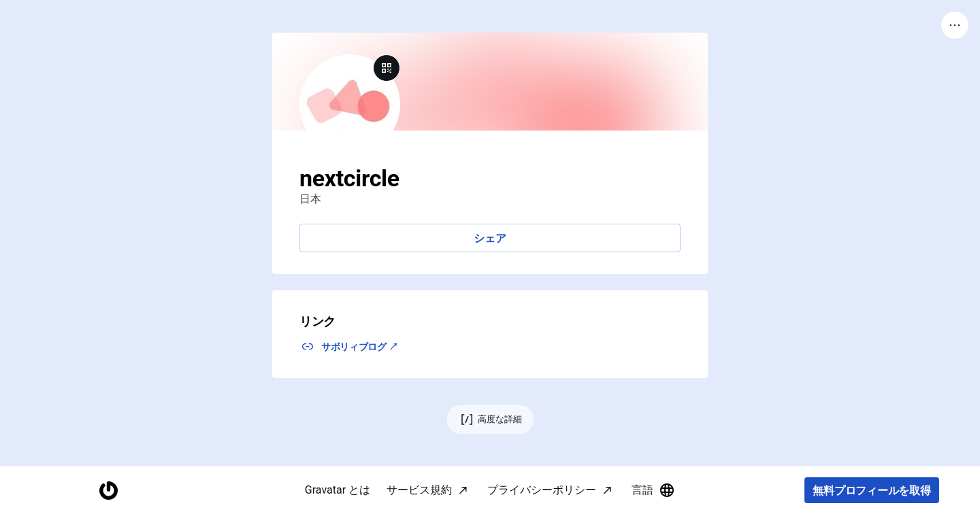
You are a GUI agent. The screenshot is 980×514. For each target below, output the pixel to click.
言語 (653, 490)
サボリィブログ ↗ (360, 347)
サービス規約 (419, 490)
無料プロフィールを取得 (871, 491)
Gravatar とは (338, 490)
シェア (490, 238)
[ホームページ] (108, 491)
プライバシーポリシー (542, 490)
